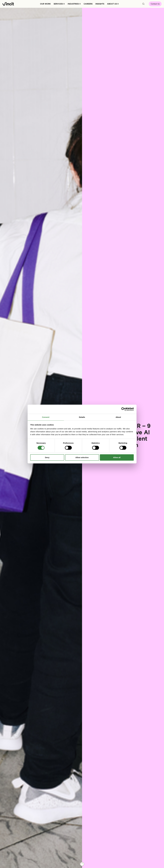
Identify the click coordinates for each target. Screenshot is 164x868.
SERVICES (58, 4)
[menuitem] (45, 5)
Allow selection (82, 457)
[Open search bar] (143, 4)
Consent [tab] (46, 417)
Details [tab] (82, 417)
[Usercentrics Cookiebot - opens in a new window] (123, 409)
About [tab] (118, 417)
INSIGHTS (100, 4)
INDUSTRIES (73, 4)
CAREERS (88, 4)
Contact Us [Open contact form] (155, 4)
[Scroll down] (82, 864)
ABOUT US (112, 4)
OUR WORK (45, 4)
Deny (47, 457)
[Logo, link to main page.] (8, 4)
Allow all (117, 457)
